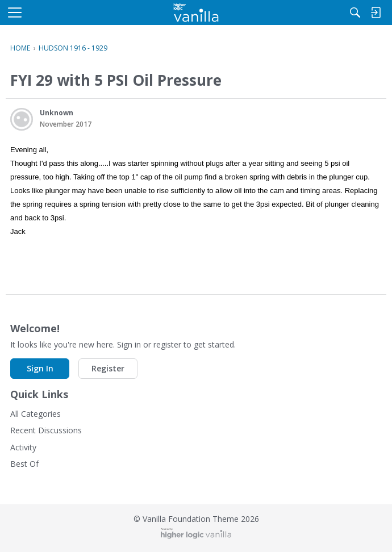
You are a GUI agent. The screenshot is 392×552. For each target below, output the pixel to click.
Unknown (57, 113)
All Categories (36, 414)
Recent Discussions (46, 430)
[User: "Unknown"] (22, 119)
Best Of (24, 464)
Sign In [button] (40, 368)
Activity (23, 447)
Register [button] (108, 368)
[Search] (355, 12)
